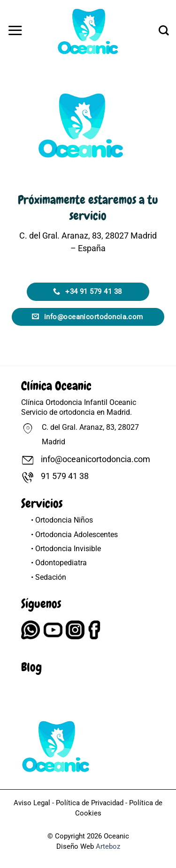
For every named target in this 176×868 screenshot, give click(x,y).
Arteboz (108, 846)
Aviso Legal (32, 803)
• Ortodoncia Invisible (66, 549)
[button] (15, 30)
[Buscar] (164, 30)
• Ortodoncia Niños (62, 520)
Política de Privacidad (90, 803)
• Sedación (49, 577)
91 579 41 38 (65, 476)
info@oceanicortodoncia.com (96, 459)
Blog (31, 667)
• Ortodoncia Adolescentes (74, 535)
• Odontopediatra (59, 563)
